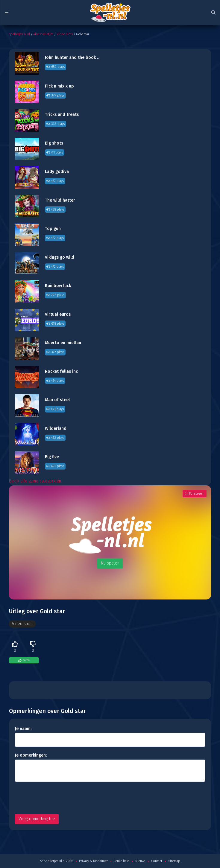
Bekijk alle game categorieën (35, 481)
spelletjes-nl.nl (19, 34)
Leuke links (122, 861)
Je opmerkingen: (31, 755)
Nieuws (140, 861)
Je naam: (23, 729)
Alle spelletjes (43, 34)
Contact (157, 861)
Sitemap (174, 861)
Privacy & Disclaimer (93, 861)
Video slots (65, 34)
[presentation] (60, 798)
